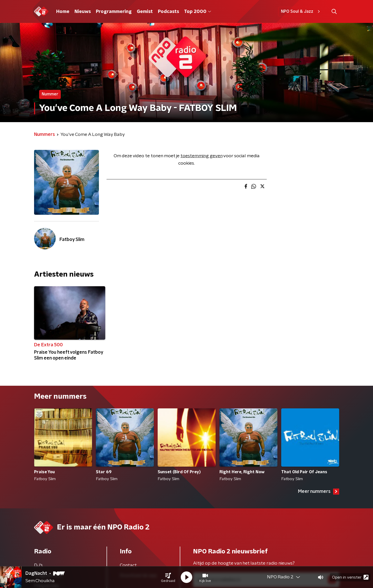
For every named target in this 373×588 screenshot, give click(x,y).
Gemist (145, 12)
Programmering (114, 12)
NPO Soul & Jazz (301, 11)
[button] (168, 577)
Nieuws (83, 12)
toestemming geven (202, 156)
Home (63, 12)
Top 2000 (198, 12)
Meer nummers (319, 492)
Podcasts (168, 12)
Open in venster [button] (350, 577)
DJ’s (38, 565)
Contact (128, 565)
